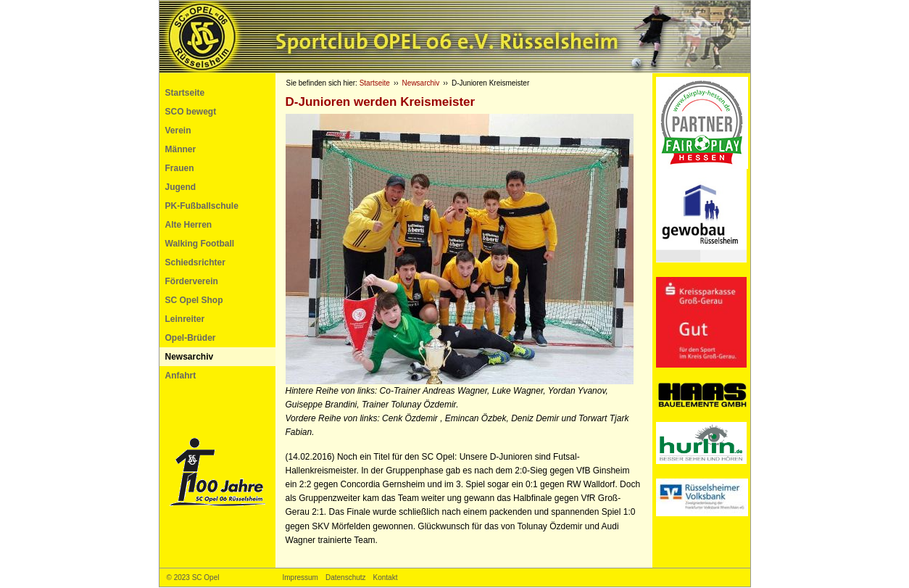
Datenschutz (346, 577)
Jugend (181, 187)
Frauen (180, 168)
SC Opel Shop (194, 300)
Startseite (185, 93)
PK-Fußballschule (202, 206)
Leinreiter (185, 319)
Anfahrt (181, 376)
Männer (181, 149)
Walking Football (200, 244)
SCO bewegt (191, 112)
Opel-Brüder (191, 338)
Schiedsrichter (195, 262)
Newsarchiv (190, 357)
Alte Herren (189, 225)
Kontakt (386, 577)
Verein (178, 131)
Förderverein (192, 281)
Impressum (300, 577)
